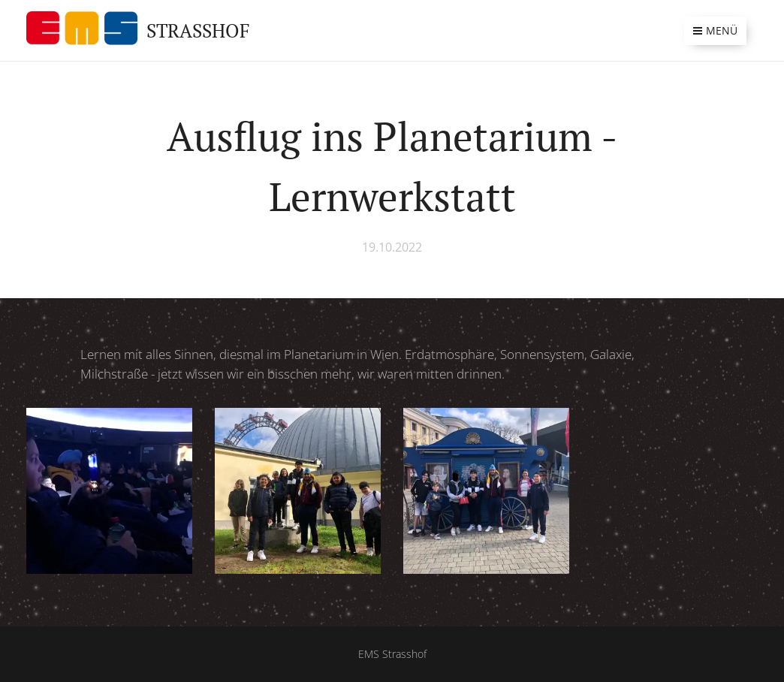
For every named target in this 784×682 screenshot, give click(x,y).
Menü (715, 30)
